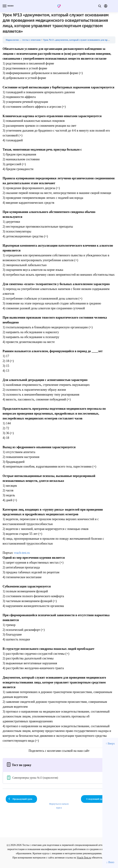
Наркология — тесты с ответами (23, 40)
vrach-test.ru (22, 553)
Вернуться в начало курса (59, 806)
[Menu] (8, 6)
